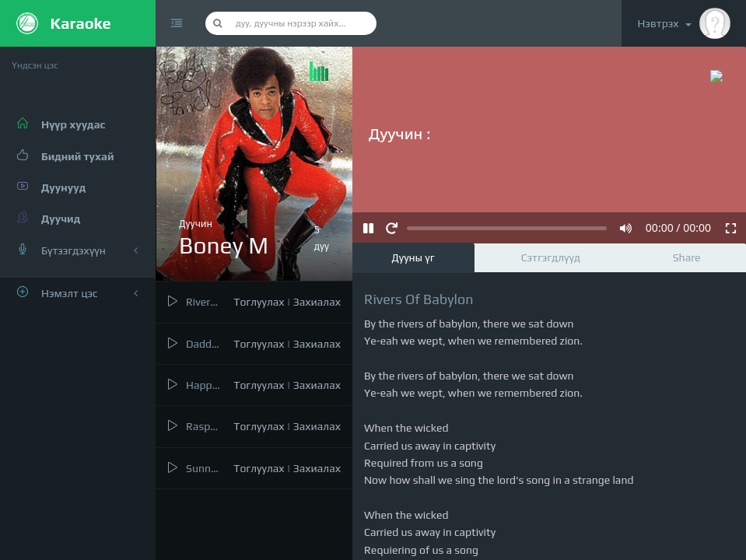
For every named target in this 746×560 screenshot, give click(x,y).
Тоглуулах (259, 302)
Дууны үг (413, 257)
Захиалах (317, 302)
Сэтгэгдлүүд (551, 257)
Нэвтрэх (684, 23)
